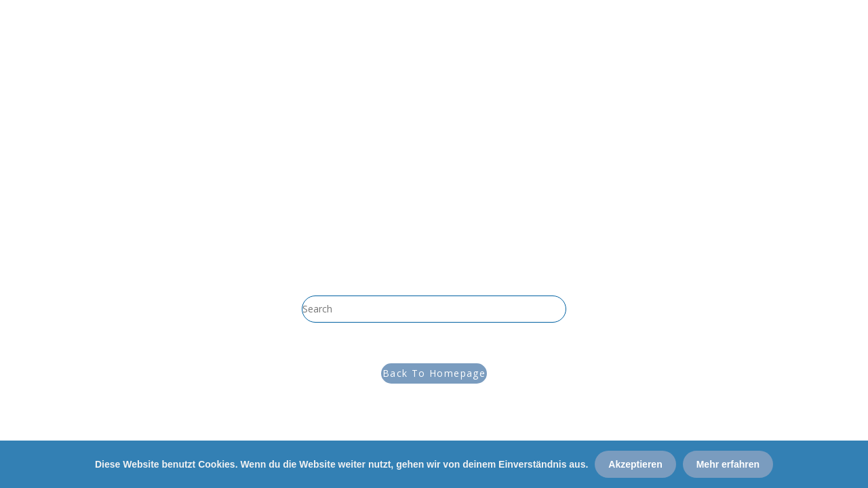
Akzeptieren (635, 464)
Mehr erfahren (728, 464)
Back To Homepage (434, 373)
